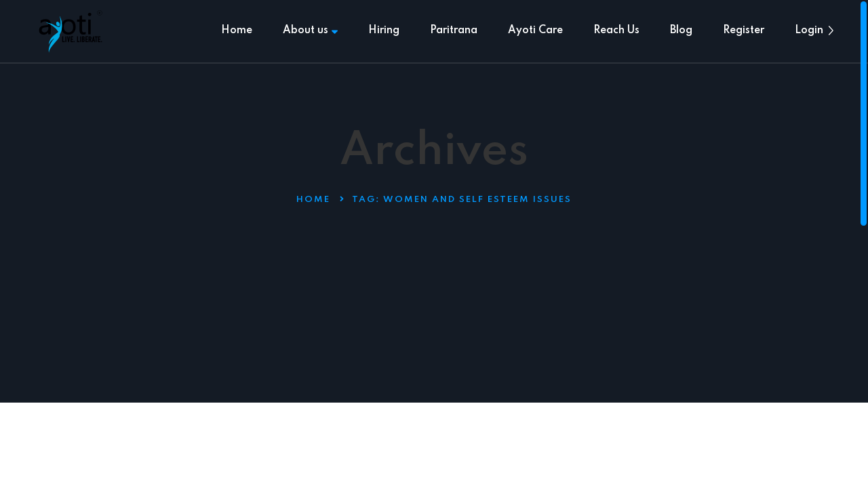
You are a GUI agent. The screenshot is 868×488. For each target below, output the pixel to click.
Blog (681, 30)
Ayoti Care (535, 30)
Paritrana (454, 30)
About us (310, 30)
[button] (831, 30)
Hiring (384, 30)
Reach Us (616, 30)
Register (744, 30)
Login (809, 30)
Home (237, 30)
